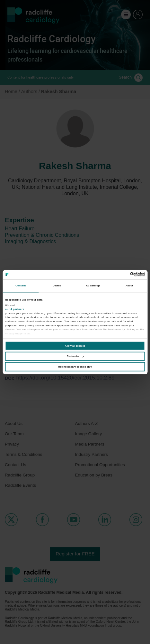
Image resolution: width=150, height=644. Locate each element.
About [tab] (129, 286)
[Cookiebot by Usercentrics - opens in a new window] (117, 274)
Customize (75, 356)
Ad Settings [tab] (93, 286)
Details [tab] (57, 286)
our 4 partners (15, 309)
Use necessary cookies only (75, 367)
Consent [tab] (21, 286)
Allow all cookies (75, 346)
